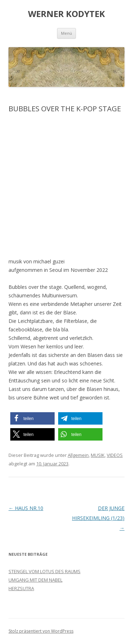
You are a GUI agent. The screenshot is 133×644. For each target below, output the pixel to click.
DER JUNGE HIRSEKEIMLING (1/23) (98, 518)
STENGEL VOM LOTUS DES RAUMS (45, 571)
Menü (66, 33)
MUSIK (98, 455)
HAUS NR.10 (26, 508)
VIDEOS (115, 455)
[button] (32, 418)
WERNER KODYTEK (66, 14)
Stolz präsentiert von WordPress (41, 631)
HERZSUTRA (21, 588)
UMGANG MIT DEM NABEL (35, 580)
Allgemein (78, 455)
